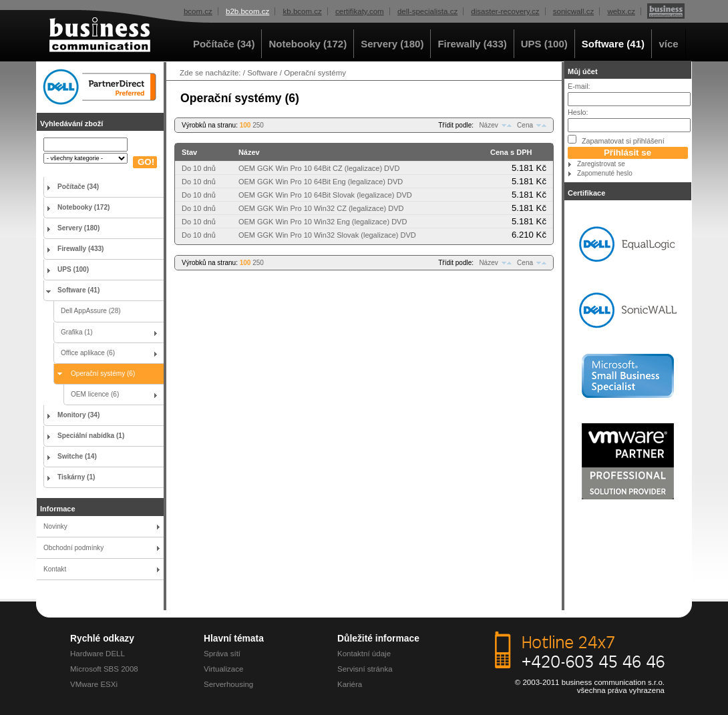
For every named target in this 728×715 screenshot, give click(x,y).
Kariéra (350, 684)
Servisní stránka (365, 669)
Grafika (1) (77, 332)
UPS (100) (544, 44)
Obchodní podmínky (73, 548)
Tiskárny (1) (76, 477)
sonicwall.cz (573, 11)
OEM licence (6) (95, 394)
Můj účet (583, 71)
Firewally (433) (472, 44)
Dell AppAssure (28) (91, 311)
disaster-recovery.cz (505, 11)
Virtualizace (223, 669)
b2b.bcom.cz (247, 11)
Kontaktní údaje (364, 654)
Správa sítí (222, 654)
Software (262, 73)
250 (258, 125)
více (668, 44)
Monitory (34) (78, 415)
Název (488, 125)
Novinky (55, 526)
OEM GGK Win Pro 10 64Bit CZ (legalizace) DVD (319, 168)
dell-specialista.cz (427, 11)
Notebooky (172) (308, 44)
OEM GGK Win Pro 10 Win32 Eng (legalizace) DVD (323, 222)
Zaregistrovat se (601, 164)
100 (245, 125)
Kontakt (55, 569)
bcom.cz (198, 11)
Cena (525, 125)
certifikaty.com (360, 11)
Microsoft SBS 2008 (104, 669)
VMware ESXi (94, 684)
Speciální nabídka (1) (91, 436)
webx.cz (621, 11)
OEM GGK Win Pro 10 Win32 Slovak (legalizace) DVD (327, 235)
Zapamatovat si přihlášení (616, 140)
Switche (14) (77, 456)
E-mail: (579, 86)
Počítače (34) (224, 44)
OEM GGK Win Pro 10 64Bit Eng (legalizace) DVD (321, 182)
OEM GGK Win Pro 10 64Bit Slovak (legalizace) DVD (325, 195)
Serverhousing (228, 684)
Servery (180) (392, 44)
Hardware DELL (98, 654)
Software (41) (613, 44)
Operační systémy (315, 73)
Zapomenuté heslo (605, 173)
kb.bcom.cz (303, 11)
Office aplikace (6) (88, 353)
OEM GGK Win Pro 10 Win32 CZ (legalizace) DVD (321, 208)
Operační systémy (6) (103, 374)
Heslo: (578, 112)
